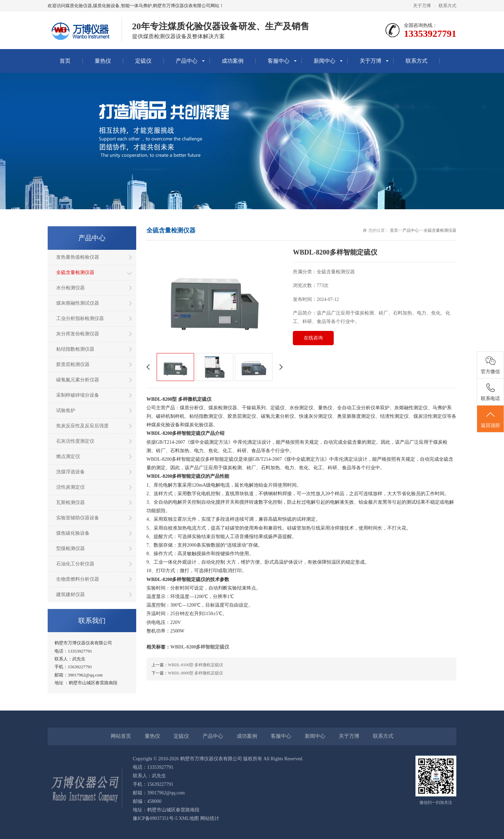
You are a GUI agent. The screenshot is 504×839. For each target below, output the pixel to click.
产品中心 (187, 61)
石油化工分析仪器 (75, 564)
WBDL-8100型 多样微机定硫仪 (195, 665)
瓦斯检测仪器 (70, 502)
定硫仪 (143, 61)
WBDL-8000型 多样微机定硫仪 (195, 673)
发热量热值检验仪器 (78, 257)
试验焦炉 (66, 410)
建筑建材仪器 (70, 594)
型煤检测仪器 (70, 548)
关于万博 (422, 6)
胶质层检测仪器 (73, 364)
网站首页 (121, 736)
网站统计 (210, 818)
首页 (65, 61)
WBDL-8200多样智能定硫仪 (200, 647)
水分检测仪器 (70, 288)
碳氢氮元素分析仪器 (78, 380)
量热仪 (103, 61)
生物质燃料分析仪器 (78, 579)
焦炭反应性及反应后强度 (82, 426)
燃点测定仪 (68, 456)
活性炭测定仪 (70, 487)
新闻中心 (325, 61)
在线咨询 (313, 338)
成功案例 (233, 61)
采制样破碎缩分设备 (78, 395)
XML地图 (189, 818)
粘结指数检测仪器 (75, 349)
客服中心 (279, 61)
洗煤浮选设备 (70, 472)
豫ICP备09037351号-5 (155, 818)
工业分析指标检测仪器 (80, 318)
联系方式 (447, 6)
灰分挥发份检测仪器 (78, 334)
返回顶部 (490, 419)
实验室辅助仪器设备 (78, 518)
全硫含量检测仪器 (75, 272)
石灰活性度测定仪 (75, 441)
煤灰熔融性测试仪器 (78, 303)
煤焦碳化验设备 (73, 533)
